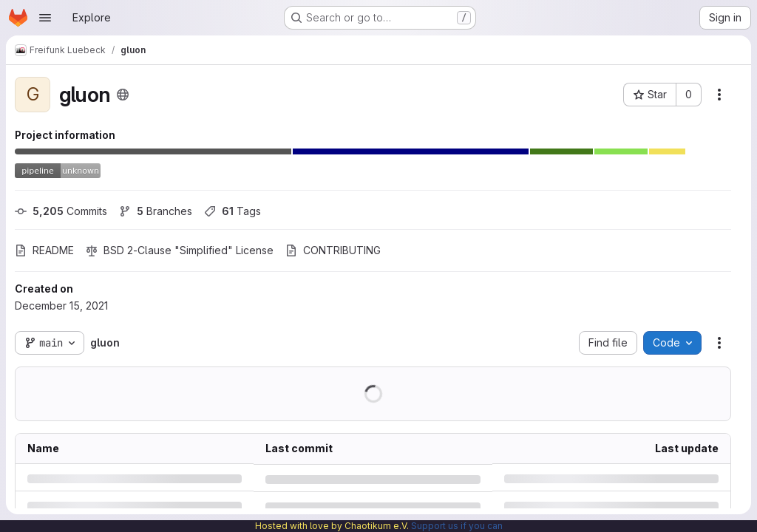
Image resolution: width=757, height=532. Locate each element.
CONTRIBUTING (333, 250)
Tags (232, 211)
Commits (61, 211)
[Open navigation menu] (45, 18)
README (44, 250)
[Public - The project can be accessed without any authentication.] (123, 95)
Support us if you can (457, 526)
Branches (156, 211)
